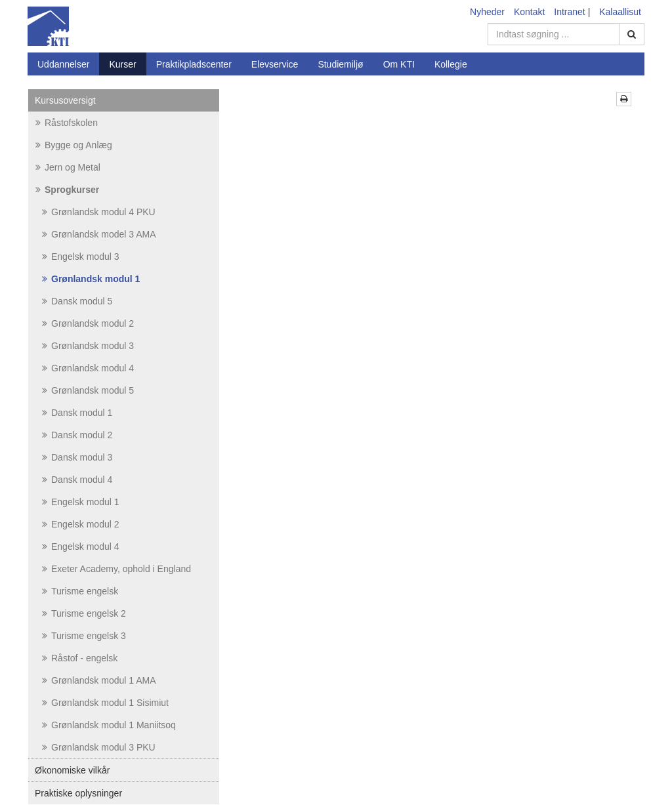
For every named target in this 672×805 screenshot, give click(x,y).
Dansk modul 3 (77, 457)
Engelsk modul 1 (81, 502)
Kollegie (451, 64)
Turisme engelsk (80, 591)
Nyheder (487, 12)
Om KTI (399, 64)
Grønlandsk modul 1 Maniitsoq (109, 725)
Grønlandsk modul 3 (88, 346)
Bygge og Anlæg (74, 145)
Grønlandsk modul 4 (88, 368)
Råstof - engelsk (80, 658)
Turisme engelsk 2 (84, 613)
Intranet (569, 12)
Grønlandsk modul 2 (88, 323)
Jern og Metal (68, 167)
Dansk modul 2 (77, 435)
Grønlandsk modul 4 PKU (99, 212)
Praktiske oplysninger (78, 793)
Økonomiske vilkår (72, 770)
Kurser (122, 64)
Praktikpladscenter (194, 64)
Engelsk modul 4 (81, 547)
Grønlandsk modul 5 (88, 390)
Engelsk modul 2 (81, 524)
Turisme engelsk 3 (84, 636)
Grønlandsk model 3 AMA (99, 234)
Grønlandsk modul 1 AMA (99, 680)
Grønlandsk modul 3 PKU (99, 747)
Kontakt (529, 12)
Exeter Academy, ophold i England (116, 569)
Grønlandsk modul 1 (91, 279)
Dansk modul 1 (77, 413)
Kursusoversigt (65, 100)
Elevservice (275, 64)
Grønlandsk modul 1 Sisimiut (105, 703)
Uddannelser (63, 64)
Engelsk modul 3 (81, 257)
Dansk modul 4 (77, 480)
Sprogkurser (67, 190)
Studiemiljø (340, 64)
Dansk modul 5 (77, 301)
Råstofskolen (67, 123)
